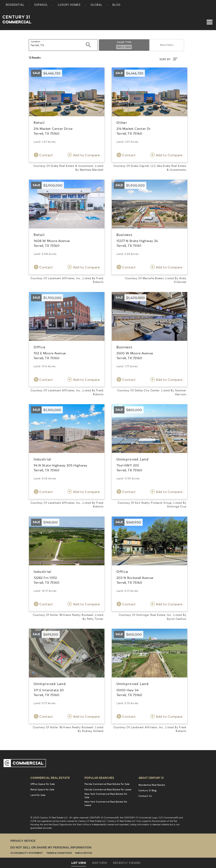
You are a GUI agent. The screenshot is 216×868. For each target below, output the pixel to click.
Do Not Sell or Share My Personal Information (51, 847)
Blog (117, 5)
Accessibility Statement (27, 853)
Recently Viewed (127, 863)
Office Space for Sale (43, 784)
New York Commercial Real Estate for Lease (106, 803)
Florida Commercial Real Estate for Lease (108, 789)
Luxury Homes (69, 5)
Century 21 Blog (147, 790)
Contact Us (145, 796)
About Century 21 (151, 778)
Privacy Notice (23, 841)
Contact (43, 155)
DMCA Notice (84, 853)
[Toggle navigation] (210, 20)
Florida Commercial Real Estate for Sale (107, 784)
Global (96, 5)
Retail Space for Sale (42, 789)
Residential (15, 5)
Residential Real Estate (152, 785)
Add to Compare (84, 155)
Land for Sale (38, 795)
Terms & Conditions (59, 853)
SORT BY (168, 59)
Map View (99, 863)
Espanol (41, 5)
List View (79, 863)
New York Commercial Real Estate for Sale (106, 795)
